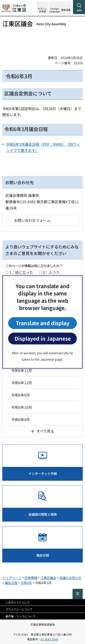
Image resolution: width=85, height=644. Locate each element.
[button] (54, 8)
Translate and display (43, 323)
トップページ (12, 578)
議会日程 (11, 583)
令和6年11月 (22, 370)
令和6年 (26, 583)
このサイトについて (18, 602)
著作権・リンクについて (20, 616)
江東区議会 (34, 24)
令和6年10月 (22, 407)
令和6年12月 (22, 383)
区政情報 (31, 578)
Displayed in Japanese (43, 338)
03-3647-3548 (49, 639)
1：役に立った (21, 272)
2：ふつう (51, 272)
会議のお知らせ (70, 578)
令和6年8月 (21, 419)
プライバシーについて (19, 609)
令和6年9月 (21, 395)
